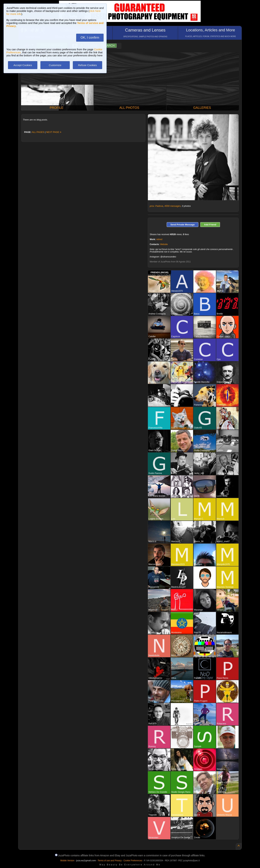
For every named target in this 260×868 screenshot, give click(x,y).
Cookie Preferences (133, 861)
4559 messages (173, 206)
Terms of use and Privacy (110, 861)
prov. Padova (156, 206)
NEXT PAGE (54, 132)
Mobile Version (67, 861)
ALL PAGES (38, 132)
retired (159, 239)
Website (164, 244)
